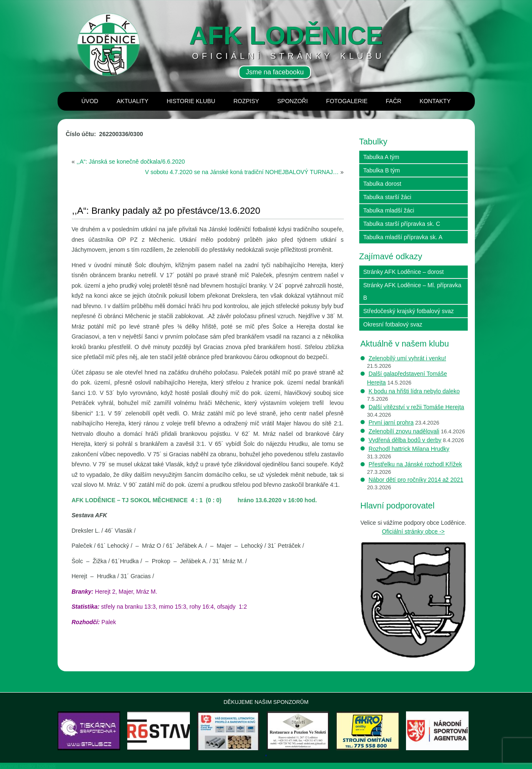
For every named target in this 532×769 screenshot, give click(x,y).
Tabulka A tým (381, 157)
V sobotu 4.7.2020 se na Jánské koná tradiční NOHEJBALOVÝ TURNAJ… (242, 172)
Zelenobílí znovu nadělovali (404, 431)
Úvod (90, 101)
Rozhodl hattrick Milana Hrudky (409, 449)
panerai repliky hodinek (28, 766)
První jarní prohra (391, 422)
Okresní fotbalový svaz (393, 324)
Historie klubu (191, 101)
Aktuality (132, 101)
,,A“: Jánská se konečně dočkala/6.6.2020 (131, 162)
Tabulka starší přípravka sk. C (402, 224)
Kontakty (435, 101)
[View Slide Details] (89, 731)
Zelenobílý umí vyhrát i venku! (407, 358)
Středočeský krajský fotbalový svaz (409, 311)
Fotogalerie (347, 101)
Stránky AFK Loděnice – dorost (404, 272)
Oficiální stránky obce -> (413, 531)
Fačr (394, 101)
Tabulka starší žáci (387, 197)
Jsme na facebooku (275, 72)
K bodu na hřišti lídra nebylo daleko (414, 391)
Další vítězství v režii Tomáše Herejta (416, 407)
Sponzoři (292, 101)
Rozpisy (246, 101)
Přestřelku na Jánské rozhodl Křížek (415, 464)
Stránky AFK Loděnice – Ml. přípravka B (412, 291)
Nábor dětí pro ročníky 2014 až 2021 (416, 480)
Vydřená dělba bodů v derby (405, 440)
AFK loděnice (286, 35)
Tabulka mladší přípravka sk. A (403, 237)
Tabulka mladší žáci (389, 210)
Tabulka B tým (382, 170)
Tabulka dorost (382, 184)
